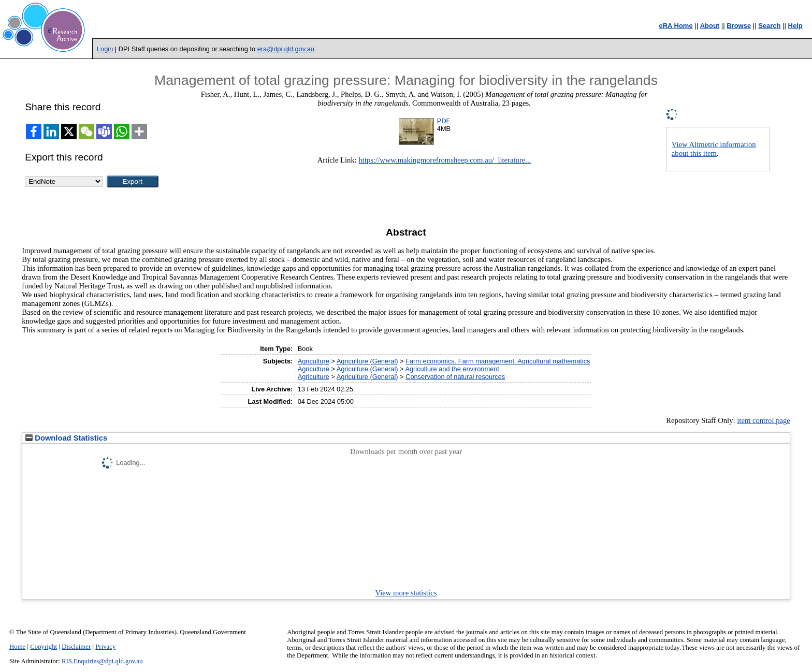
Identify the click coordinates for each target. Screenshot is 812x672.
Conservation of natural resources (455, 377)
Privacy (105, 647)
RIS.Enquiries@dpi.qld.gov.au (102, 661)
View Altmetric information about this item (714, 149)
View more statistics (406, 593)
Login (105, 49)
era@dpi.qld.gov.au (286, 49)
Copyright (44, 647)
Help (795, 26)
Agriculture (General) (367, 361)
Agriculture (314, 361)
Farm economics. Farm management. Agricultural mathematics (498, 361)
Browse (739, 26)
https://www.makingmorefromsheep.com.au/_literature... (445, 160)
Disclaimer (76, 647)
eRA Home (676, 26)
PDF (444, 121)
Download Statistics (66, 438)
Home (17, 647)
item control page (764, 420)
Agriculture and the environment (452, 369)
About (710, 26)
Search (769, 26)
